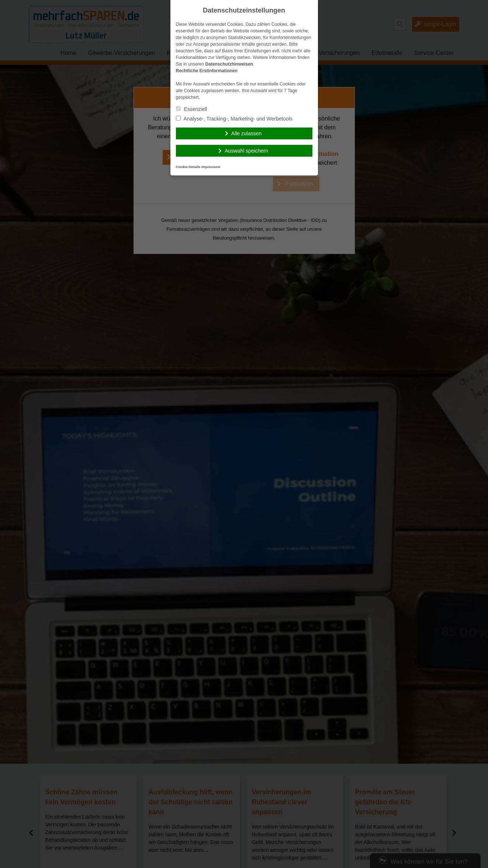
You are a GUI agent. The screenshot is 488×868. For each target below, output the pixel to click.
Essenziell (192, 109)
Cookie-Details (188, 167)
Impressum (211, 167)
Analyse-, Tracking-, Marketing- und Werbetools (234, 119)
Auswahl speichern (246, 151)
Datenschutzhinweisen (229, 64)
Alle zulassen (247, 133)
